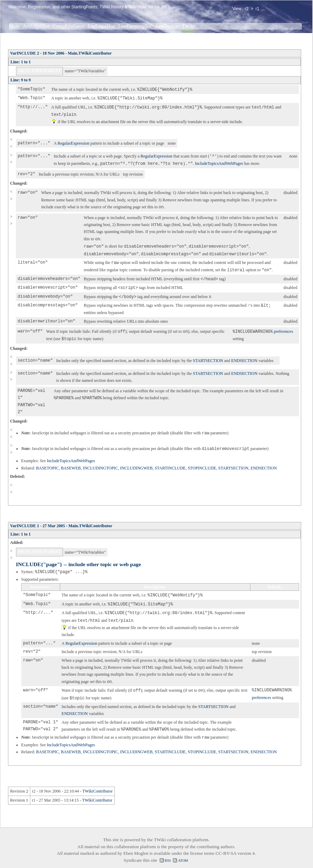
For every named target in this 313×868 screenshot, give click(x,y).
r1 (258, 9)
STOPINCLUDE (202, 462)
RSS (168, 851)
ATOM (183, 851)
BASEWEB (71, 462)
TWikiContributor (98, 781)
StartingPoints (84, 7)
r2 (247, 9)
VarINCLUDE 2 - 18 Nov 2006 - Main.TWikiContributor (61, 53)
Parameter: (41, 580)
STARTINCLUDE (170, 462)
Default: (274, 580)
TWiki (188, 26)
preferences (283, 326)
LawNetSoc (167, 26)
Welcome (17, 7)
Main (14, 26)
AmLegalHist (36, 26)
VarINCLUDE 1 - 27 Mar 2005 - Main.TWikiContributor (61, 520)
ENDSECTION (244, 354)
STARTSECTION (208, 354)
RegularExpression (73, 142)
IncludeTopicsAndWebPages (219, 162)
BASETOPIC (47, 462)
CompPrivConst (69, 26)
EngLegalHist (101, 26)
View (237, 9)
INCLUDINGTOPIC (100, 462)
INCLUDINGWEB (136, 462)
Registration (39, 7)
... (263, 9)
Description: (155, 580)
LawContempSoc (135, 26)
